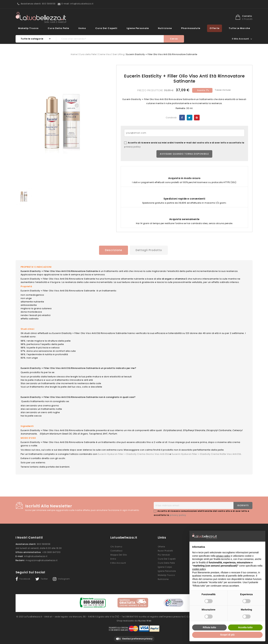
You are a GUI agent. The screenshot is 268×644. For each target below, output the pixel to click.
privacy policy (132, 147)
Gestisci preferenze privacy (134, 638)
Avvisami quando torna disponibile (184, 154)
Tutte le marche (239, 28)
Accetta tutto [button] (245, 627)
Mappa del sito (119, 554)
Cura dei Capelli (106, 28)
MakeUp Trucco (28, 28)
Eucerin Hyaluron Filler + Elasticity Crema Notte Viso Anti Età (206, 454)
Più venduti (164, 554)
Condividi (182, 118)
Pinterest (197, 118)
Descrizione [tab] (113, 250)
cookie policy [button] (199, 569)
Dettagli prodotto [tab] (149, 250)
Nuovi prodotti (165, 550)
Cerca (174, 39)
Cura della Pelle (58, 28)
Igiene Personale (138, 28)
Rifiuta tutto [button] (210, 627)
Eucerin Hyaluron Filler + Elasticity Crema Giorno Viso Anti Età (133, 454)
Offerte (215, 28)
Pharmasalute (191, 28)
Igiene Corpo (165, 567)
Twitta (190, 118)
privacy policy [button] (223, 556)
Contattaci (116, 550)
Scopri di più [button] (227, 635)
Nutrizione (165, 28)
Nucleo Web (145, 620)
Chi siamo (116, 546)
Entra (113, 558)
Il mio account (118, 563)
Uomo (82, 28)
